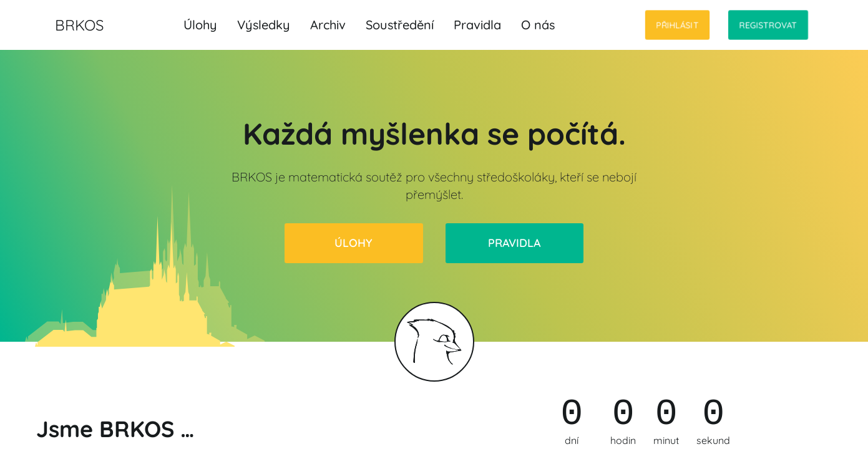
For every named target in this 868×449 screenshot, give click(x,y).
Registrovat (768, 25)
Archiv (328, 25)
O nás (538, 25)
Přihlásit (677, 25)
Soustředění (400, 25)
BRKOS (79, 25)
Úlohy (200, 25)
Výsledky (264, 25)
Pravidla (477, 25)
